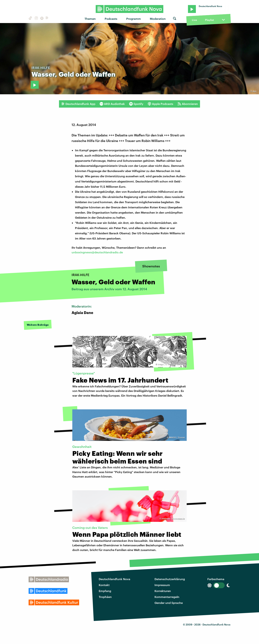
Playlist (209, 20)
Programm (134, 19)
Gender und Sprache (169, 603)
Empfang (105, 591)
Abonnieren (188, 104)
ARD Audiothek (112, 104)
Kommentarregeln (167, 597)
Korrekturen (163, 591)
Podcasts (111, 19)
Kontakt (104, 585)
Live (194, 20)
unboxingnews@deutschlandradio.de (97, 252)
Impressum (162, 585)
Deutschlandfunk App (78, 104)
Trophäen (105, 597)
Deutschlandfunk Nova (114, 579)
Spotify (136, 104)
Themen (90, 19)
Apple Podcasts (160, 104)
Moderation (158, 19)
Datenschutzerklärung (170, 579)
